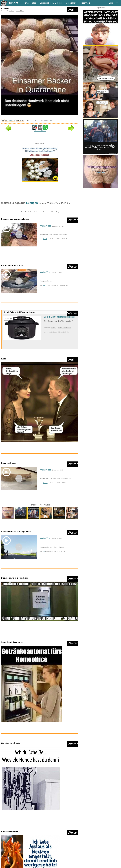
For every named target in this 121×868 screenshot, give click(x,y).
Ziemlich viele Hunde (11, 700)
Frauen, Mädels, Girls (36, 858)
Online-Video (46, 226)
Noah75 (45, 239)
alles (34, 3)
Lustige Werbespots (37, 862)
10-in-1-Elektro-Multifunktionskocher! (20, 312)
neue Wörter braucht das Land (20, 866)
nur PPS (23, 850)
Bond (4, 359)
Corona (12, 858)
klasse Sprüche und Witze (65, 858)
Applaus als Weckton (11, 757)
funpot (14, 3)
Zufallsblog (8, 835)
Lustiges (43, 3)
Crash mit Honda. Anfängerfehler (16, 532)
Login (111, 3)
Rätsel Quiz (61, 866)
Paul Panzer (36, 866)
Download (12, 120)
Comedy (5, 858)
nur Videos (14, 850)
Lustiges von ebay (67, 862)
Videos (58, 3)
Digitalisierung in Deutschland (15, 578)
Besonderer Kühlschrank (12, 266)
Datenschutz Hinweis (40, 131)
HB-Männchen (50, 858)
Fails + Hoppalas (59, 547)
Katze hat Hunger (9, 463)
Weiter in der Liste (71, 835)
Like (3, 120)
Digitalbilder (71, 3)
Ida (32, 120)
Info (23, 120)
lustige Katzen (66, 479)
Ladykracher (17, 862)
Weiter (73, 10)
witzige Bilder (20, 11)
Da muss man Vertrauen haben (15, 219)
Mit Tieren (57, 479)
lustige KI (26, 862)
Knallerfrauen (7, 862)
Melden (19, 120)
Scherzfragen (71, 866)
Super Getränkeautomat (12, 643)
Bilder (51, 3)
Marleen (45, 483)
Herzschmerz (85, 3)
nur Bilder (5, 850)
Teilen (7, 120)
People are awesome (60, 235)
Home (26, 3)
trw (47, 332)
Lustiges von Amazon (64, 328)
